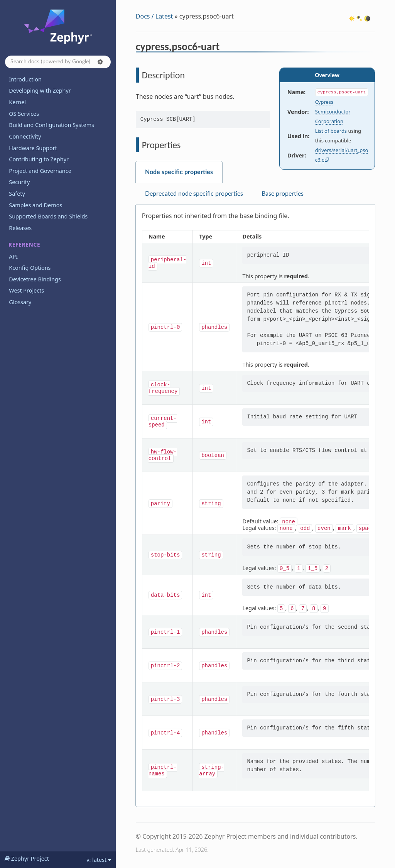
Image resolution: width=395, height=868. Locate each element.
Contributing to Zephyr (39, 159)
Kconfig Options (30, 268)
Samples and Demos (35, 205)
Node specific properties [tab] (179, 172)
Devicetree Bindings (35, 279)
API (13, 256)
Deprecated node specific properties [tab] (194, 194)
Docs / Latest (154, 16)
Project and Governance (40, 171)
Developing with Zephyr (40, 91)
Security (19, 182)
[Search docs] (58, 62)
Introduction (25, 79)
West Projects (26, 290)
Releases (20, 228)
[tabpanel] (255, 506)
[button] (100, 62)
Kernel (17, 102)
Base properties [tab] (283, 194)
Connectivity (25, 136)
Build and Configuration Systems (51, 125)
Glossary (20, 302)
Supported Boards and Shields (48, 216)
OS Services (24, 114)
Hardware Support (33, 148)
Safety (17, 194)
